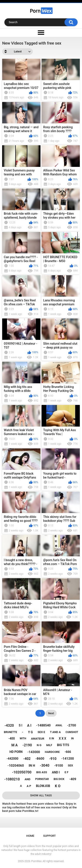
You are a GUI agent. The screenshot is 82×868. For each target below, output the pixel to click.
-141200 (68, 759)
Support (49, 836)
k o (58, 786)
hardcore (52, 752)
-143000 (34, 752)
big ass (42, 772)
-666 (68, 752)
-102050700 (22, 772)
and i (56, 772)
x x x (63, 738)
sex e (41, 732)
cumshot (72, 732)
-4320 (9, 725)
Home (30, 836)
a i (29, 725)
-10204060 (16, 766)
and (27, 779)
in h (32, 766)
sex (70, 765)
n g (39, 745)
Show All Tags (41, 795)
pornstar (42, 779)
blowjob (43, 786)
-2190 (27, 745)
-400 (12, 738)
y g (30, 732)
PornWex (37, 861)
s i (21, 725)
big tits (63, 745)
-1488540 (44, 725)
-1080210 (12, 779)
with (23, 738)
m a (15, 745)
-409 (73, 779)
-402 (27, 759)
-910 (53, 759)
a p (29, 786)
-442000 (12, 759)
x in (51, 738)
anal (59, 725)
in (72, 738)
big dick (59, 779)
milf (49, 745)
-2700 (72, 725)
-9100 (59, 766)
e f (66, 772)
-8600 (40, 759)
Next (51, 713)
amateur (38, 739)
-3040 (45, 765)
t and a (55, 732)
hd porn (16, 752)
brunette (10, 732)
